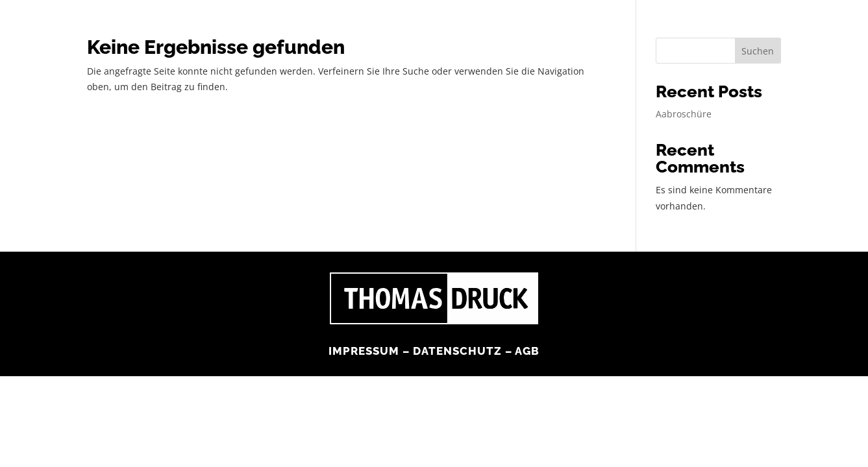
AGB (525, 334)
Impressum (365, 334)
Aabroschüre (679, 114)
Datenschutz (457, 334)
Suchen (761, 50)
